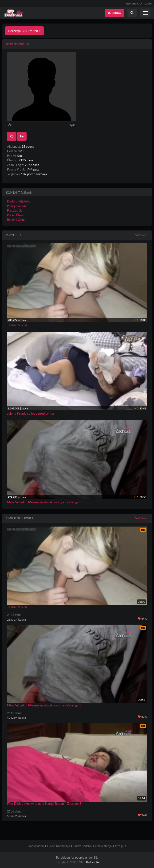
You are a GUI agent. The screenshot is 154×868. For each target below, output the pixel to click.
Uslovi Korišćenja (58, 846)
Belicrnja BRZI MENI (24, 31)
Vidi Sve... (142, 235)
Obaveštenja (103, 846)
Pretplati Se (15, 210)
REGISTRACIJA (134, 4)
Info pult (121, 846)
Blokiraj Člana (16, 220)
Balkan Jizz (93, 862)
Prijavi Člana (15, 215)
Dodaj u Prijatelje (19, 201)
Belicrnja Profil (16, 44)
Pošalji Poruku (16, 206)
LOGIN (148, 4)
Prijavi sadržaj (83, 846)
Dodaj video (36, 846)
